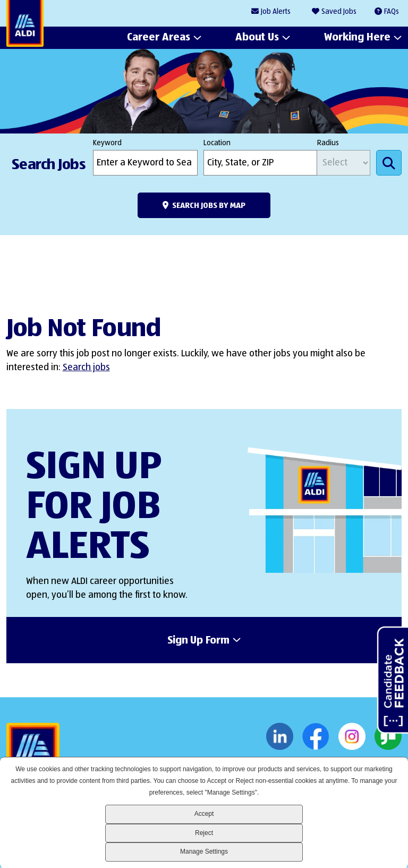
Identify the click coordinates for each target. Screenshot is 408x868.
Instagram (352, 737)
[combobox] (260, 163)
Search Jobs (389, 163)
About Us (257, 38)
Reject (204, 833)
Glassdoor (388, 737)
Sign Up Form (198, 641)
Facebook (316, 737)
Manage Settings (204, 852)
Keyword (107, 143)
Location (217, 143)
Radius (328, 143)
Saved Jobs (339, 12)
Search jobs (86, 368)
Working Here (357, 38)
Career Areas (159, 38)
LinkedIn (280, 737)
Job (276, 12)
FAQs (392, 12)
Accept (204, 814)
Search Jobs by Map (209, 206)
